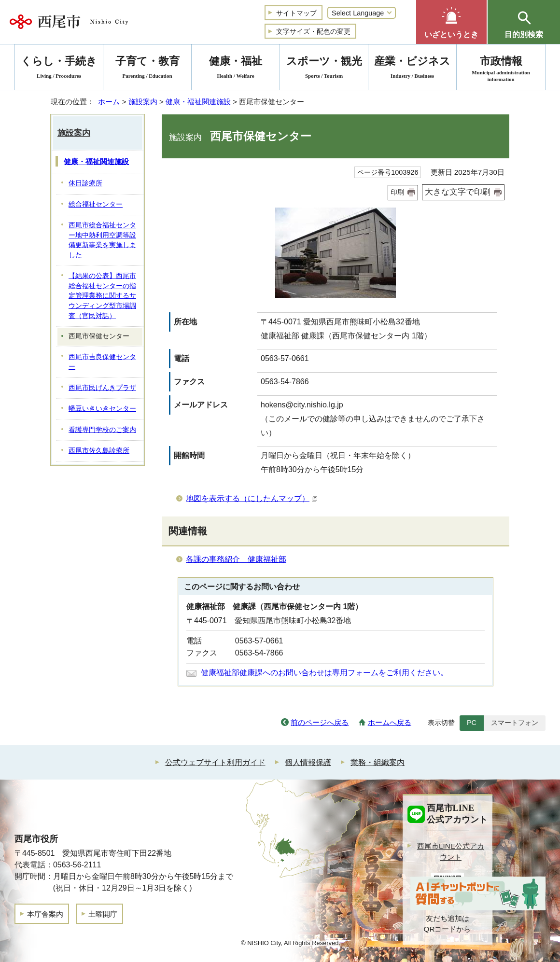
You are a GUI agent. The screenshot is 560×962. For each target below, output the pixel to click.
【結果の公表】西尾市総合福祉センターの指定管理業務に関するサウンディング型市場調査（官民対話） (102, 296)
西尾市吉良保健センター (102, 362)
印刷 (397, 192)
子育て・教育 (147, 69)
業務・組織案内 (378, 762)
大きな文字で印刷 (458, 192)
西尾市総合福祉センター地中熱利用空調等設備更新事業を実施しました (102, 240)
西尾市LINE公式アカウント (451, 851)
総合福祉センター (96, 204)
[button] (451, 22)
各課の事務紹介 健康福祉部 (236, 559)
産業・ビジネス (412, 69)
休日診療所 (85, 183)
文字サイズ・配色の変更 (313, 31)
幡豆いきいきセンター (102, 409)
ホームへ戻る (390, 722)
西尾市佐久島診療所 (99, 451)
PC (472, 723)
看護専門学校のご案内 (102, 430)
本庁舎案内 (45, 914)
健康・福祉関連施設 (198, 102)
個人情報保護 (308, 762)
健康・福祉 (236, 69)
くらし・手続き (59, 69)
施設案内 (143, 102)
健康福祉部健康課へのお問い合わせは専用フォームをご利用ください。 (324, 673)
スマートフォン (515, 723)
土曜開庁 (103, 914)
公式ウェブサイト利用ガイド (215, 762)
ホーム (109, 102)
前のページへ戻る (320, 722)
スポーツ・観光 (324, 69)
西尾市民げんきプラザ (102, 388)
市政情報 (501, 69)
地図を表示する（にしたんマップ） (252, 498)
